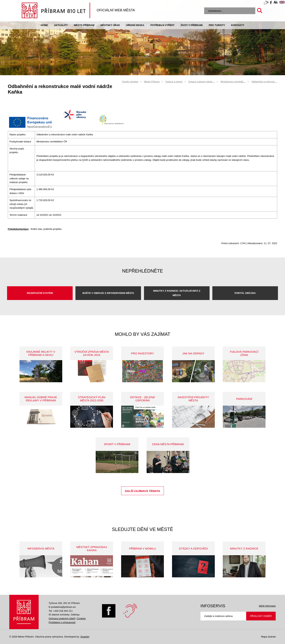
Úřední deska (135, 25)
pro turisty (217, 25)
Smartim (85, 637)
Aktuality (61, 25)
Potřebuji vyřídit (162, 25)
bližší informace (267, 606)
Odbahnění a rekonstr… (264, 82)
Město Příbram (84, 25)
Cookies (81, 618)
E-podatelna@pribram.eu (62, 607)
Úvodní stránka (130, 82)
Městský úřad (110, 25)
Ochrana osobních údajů (62, 618)
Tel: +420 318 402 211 (61, 611)
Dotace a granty (174, 82)
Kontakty (238, 25)
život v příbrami (192, 25)
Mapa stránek (268, 637)
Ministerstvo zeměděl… (233, 82)
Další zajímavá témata (142, 491)
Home (44, 25)
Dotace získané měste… (202, 82)
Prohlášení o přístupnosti (62, 622)
